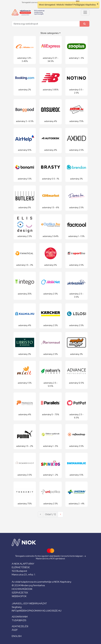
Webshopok (19, 596)
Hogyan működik (22, 589)
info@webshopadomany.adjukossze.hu (37, 611)
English (17, 636)
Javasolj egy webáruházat (29, 603)
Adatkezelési (20, 626)
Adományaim (20, 617)
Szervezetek (20, 593)
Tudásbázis (19, 620)
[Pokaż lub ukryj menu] (85, 12)
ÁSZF (15, 630)
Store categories (50, 33)
